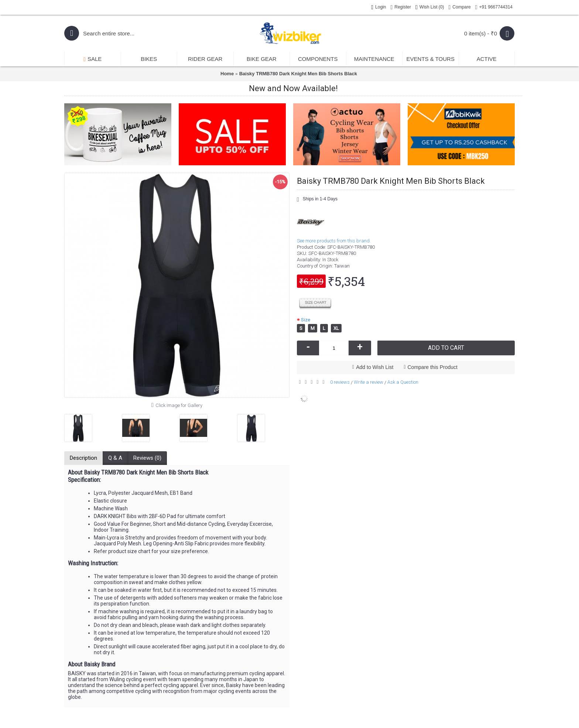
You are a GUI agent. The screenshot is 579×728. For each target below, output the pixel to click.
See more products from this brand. (334, 241)
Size (306, 320)
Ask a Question (403, 382)
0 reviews (340, 382)
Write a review (369, 382)
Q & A (115, 458)
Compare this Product (433, 367)
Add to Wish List (375, 367)
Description (83, 458)
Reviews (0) (147, 458)
